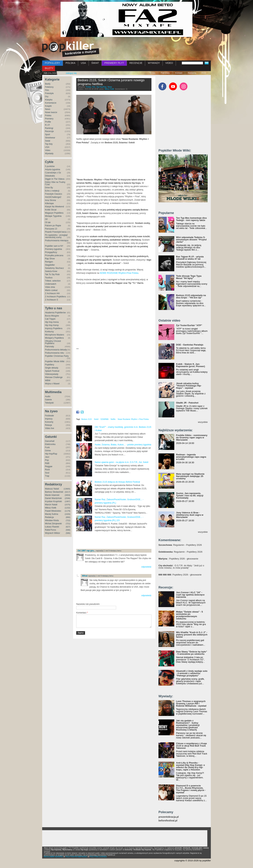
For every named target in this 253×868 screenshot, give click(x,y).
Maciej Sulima (52, 514)
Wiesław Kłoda (52, 520)
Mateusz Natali (52, 489)
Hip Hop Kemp (52, 325)
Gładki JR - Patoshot (187, 403)
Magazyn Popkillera (54, 213)
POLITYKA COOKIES (98, 857)
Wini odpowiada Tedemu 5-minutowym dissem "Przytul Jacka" (191, 240)
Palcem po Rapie (53, 226)
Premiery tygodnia (53, 249)
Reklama (192, 73)
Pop (47, 460)
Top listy (49, 144)
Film (47, 90)
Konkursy (49, 332)
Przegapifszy (51, 252)
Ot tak (48, 222)
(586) (68, 533)
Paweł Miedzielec (53, 511)
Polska (48, 116)
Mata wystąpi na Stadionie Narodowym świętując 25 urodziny (190, 476)
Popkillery (50, 365)
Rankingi (49, 128)
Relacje (48, 425)
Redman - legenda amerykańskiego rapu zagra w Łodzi (191, 457)
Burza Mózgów (52, 316)
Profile (48, 122)
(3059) (67, 495)
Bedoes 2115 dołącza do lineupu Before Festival (117, 482)
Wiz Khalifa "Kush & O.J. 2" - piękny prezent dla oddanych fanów (192, 635)
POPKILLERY (52, 63)
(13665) (67, 489)
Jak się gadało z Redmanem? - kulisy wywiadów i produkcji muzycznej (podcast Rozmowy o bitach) (188, 725)
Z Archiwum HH (52, 293)
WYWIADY (154, 63)
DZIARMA (104, 419)
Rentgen (49, 262)
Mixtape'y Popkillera (54, 338)
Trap (47, 476)
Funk (47, 447)
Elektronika (50, 444)
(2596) (67, 498)
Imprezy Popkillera (54, 328)
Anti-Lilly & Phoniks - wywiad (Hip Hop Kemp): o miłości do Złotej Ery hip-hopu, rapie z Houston (190, 766)
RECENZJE (136, 63)
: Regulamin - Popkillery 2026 (180, 545)
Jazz (47, 457)
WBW (48, 380)
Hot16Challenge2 (53, 197)
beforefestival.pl (168, 821)
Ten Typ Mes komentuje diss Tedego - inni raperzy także (191, 219)
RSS (204, 73)
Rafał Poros (51, 530)
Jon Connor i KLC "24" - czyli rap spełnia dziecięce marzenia (190, 595)
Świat (48, 141)
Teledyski (49, 403)
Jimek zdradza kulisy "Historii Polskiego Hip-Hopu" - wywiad (189, 386)
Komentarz (82, 613)
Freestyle (49, 93)
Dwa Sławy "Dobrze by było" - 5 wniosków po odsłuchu (192, 653)
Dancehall (50, 441)
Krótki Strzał (51, 210)
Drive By (49, 188)
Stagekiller (50, 265)
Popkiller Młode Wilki (55, 361)
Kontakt (179, 73)
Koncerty (49, 422)
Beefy (48, 84)
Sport (48, 134)
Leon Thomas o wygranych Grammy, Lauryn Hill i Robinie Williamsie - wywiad (191, 704)
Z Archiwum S (51, 300)
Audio (48, 396)
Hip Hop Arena (52, 322)
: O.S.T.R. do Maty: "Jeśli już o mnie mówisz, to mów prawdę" (181, 567)
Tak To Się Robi (52, 274)
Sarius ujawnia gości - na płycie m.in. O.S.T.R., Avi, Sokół (121, 462)
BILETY (49, 68)
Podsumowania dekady (56, 350)
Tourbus (49, 278)
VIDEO (169, 63)
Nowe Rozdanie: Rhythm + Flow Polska (133, 419)
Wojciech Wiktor (53, 533)
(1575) (67, 505)
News (48, 109)
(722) (68, 520)
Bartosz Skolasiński (54, 492)
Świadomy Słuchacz (54, 268)
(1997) (67, 501)
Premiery (49, 119)
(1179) (67, 511)
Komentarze (51, 103)
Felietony (49, 87)
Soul (47, 473)
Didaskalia (50, 176)
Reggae (49, 466)
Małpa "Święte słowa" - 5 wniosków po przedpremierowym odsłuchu (189, 615)
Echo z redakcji (52, 191)
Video (48, 150)
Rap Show (50, 259)
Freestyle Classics (53, 194)
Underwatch (51, 284)
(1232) (67, 508)
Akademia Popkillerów (55, 313)
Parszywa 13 (51, 229)
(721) (68, 524)
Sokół (96, 419)
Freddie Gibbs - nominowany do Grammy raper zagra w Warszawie (192, 438)
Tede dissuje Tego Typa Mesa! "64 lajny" (189, 277)
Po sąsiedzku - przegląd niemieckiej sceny (56, 236)
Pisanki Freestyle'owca (56, 232)
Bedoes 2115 (87, 419)
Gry (47, 97)
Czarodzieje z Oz (53, 173)
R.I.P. (47, 125)
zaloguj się (71, 73)
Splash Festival (52, 371)
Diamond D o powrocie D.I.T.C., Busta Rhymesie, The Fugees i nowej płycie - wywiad (191, 789)
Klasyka (49, 100)
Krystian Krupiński (53, 501)
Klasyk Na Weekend (54, 207)
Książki (48, 106)
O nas (153, 73)
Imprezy (49, 419)
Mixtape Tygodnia (53, 216)
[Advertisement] (117, 540)
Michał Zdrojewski (53, 524)
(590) (68, 530)
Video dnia (50, 287)
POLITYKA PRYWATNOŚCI (76, 857)
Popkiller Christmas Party (57, 356)
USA (83, 63)
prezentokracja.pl (169, 817)
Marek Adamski (52, 495)
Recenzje (49, 131)
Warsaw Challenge (54, 377)
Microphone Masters (55, 335)
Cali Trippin (50, 319)
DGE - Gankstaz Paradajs (190, 345)
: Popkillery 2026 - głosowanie (178, 559)
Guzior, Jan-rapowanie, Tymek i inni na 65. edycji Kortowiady (190, 496)
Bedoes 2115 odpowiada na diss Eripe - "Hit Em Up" (191, 296)
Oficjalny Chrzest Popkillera (53, 342)
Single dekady (52, 368)
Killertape (49, 203)
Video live (50, 428)
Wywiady (49, 153)
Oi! (46, 219)
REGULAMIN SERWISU (53, 857)
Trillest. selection (53, 281)
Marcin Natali (51, 505)
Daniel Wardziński (53, 498)
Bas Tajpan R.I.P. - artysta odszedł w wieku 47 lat (190, 258)
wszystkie (203, 422)
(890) (68, 517)
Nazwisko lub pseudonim (88, 604)
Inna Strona (50, 200)
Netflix (113, 419)
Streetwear (50, 138)
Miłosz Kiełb (51, 508)
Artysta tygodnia (53, 169)
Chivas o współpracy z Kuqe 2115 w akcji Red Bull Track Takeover (192, 746)
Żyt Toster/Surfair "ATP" (189, 325)
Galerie (48, 400)
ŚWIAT (95, 63)
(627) (68, 527)
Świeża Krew (51, 271)
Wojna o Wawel (52, 384)
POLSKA (70, 63)
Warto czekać (51, 290)
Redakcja (49, 517)
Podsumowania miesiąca (57, 241)
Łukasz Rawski (52, 527)
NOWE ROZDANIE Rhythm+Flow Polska (119, 273)
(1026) (67, 514)
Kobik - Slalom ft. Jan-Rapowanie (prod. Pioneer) (191, 365)
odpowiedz (146, 567)
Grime (48, 451)
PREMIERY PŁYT (114, 63)
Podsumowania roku (55, 353)
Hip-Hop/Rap (51, 454)
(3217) (67, 492)
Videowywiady (52, 374)
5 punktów (50, 166)
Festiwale (49, 416)
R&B (47, 463)
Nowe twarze (51, 112)
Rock (47, 470)
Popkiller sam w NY (54, 246)
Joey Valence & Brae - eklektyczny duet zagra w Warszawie (190, 515)
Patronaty (165, 73)
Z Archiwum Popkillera (55, 297)
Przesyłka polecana (54, 255)
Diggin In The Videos (55, 179)
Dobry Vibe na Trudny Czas (55, 183)
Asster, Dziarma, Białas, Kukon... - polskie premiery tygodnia (123, 445)
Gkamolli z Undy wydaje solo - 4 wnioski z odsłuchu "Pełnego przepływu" (192, 673)
